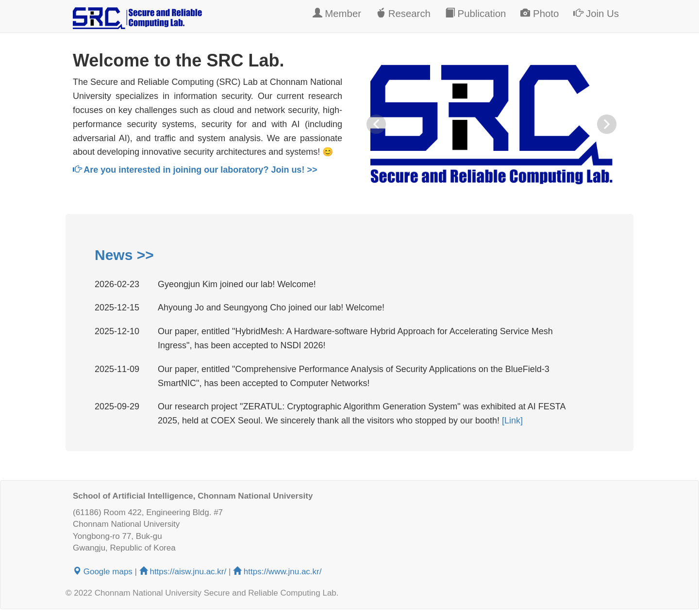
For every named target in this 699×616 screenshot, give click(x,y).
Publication (475, 13)
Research (403, 13)
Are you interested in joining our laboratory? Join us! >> (195, 170)
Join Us (596, 13)
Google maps (103, 572)
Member (337, 13)
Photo (540, 13)
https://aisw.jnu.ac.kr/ (184, 572)
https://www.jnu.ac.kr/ (277, 572)
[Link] (512, 421)
